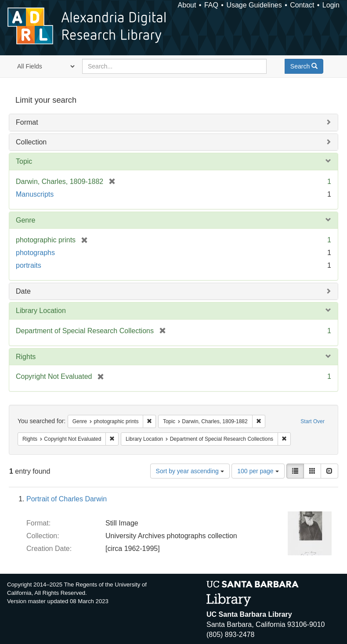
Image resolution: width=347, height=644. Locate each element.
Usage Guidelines (254, 5)
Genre (25, 220)
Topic (24, 161)
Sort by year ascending (190, 471)
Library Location (41, 311)
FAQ (211, 5)
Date (23, 291)
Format (27, 122)
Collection (31, 142)
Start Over (313, 421)
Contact (302, 5)
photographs (35, 253)
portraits (29, 265)
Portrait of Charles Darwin (67, 499)
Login (331, 5)
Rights (26, 357)
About (187, 5)
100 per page (258, 471)
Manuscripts (35, 194)
